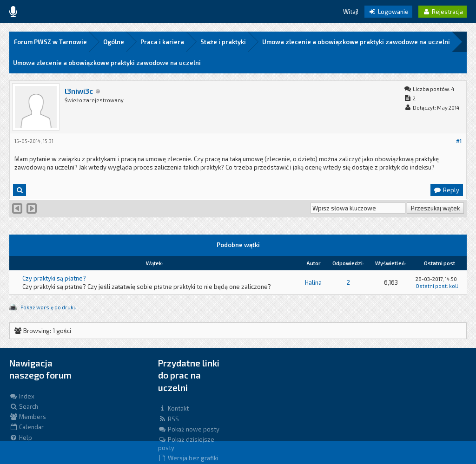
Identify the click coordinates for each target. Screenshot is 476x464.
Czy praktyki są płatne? (54, 278)
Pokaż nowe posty (189, 429)
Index (22, 396)
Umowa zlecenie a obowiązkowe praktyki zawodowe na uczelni (356, 42)
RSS (169, 419)
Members (28, 417)
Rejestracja (443, 12)
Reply (446, 190)
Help (21, 438)
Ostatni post (431, 286)
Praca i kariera (162, 42)
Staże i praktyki (223, 42)
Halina (313, 282)
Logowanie (388, 12)
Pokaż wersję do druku (49, 307)
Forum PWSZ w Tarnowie (50, 42)
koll (453, 286)
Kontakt (173, 408)
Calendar (26, 427)
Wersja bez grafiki (188, 458)
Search (24, 406)
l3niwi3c (79, 91)
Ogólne (114, 42)
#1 (459, 141)
